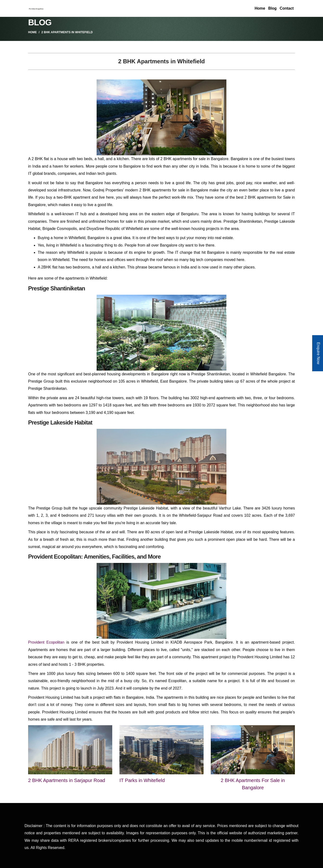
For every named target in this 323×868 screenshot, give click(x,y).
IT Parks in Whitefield (142, 780)
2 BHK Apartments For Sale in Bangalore (253, 784)
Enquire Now (318, 353)
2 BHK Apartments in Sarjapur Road (67, 780)
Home (260, 8)
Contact (287, 8)
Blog (272, 8)
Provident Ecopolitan (46, 642)
